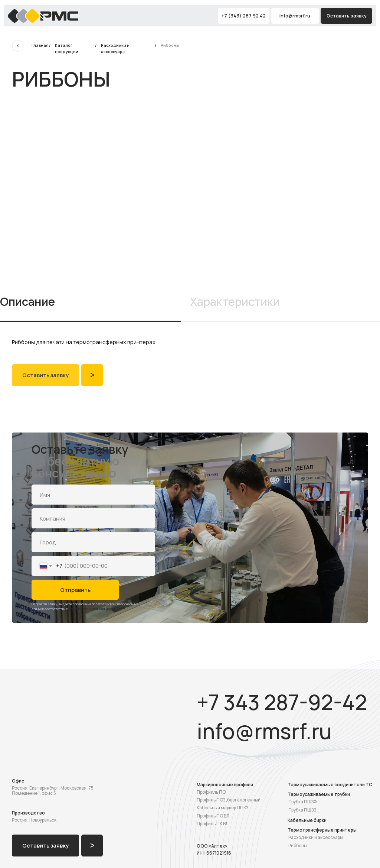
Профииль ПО (211, 792)
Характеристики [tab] (235, 302)
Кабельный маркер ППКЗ (222, 808)
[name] (93, 494)
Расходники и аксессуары (316, 837)
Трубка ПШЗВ (302, 810)
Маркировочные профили (225, 785)
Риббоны (298, 846)
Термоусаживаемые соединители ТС (330, 785)
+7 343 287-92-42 (282, 702)
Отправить (75, 590)
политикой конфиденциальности (92, 609)
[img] (43, 16)
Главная (40, 45)
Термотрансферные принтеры (322, 830)
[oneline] (93, 518)
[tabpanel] (190, 343)
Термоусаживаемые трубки (319, 794)
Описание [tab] (27, 302)
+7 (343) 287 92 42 (243, 16)
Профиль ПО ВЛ (213, 816)
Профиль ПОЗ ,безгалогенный (229, 800)
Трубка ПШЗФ (302, 802)
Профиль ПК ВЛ (213, 824)
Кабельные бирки (307, 820)
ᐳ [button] (92, 375)
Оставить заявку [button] (347, 16)
